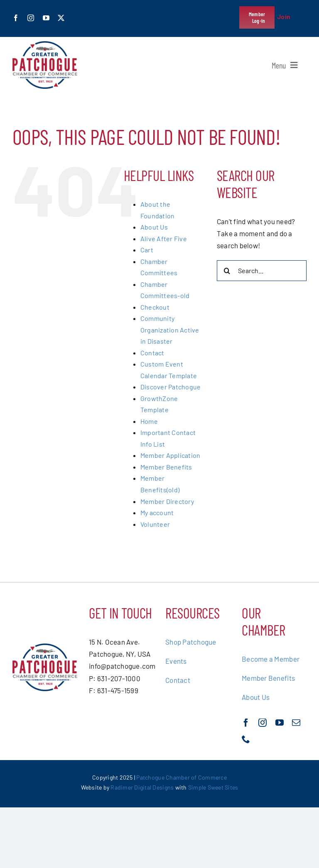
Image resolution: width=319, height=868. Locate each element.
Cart (147, 250)
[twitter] (61, 18)
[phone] (246, 739)
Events (176, 661)
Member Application (171, 455)
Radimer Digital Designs (143, 787)
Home (149, 421)
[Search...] (262, 271)
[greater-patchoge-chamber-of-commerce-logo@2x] (45, 44)
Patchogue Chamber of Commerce (181, 777)
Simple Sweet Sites (213, 787)
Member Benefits (166, 467)
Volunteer (155, 524)
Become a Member (271, 659)
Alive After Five (164, 238)
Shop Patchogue (191, 642)
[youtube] (46, 18)
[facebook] (16, 18)
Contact (152, 353)
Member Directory (167, 501)
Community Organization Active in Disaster (170, 330)
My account (157, 512)
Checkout (155, 307)
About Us (154, 227)
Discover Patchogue (171, 387)
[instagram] (31, 18)
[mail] (296, 723)
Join (284, 16)
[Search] (227, 271)
